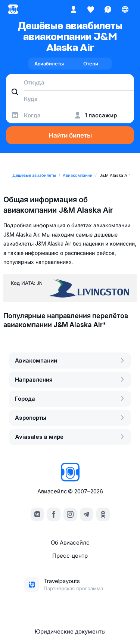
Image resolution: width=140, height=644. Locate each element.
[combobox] (70, 82)
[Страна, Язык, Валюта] (125, 9)
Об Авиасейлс (70, 543)
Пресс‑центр (70, 556)
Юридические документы (70, 631)
